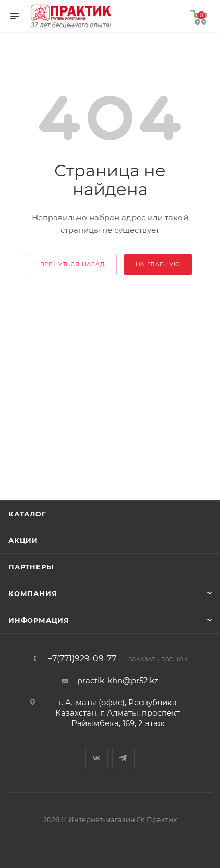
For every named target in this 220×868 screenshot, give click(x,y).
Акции (23, 540)
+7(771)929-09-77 (82, 659)
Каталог (27, 514)
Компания (33, 593)
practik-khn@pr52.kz (118, 680)
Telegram (123, 758)
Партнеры (31, 567)
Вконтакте (97, 758)
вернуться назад (73, 264)
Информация (39, 620)
